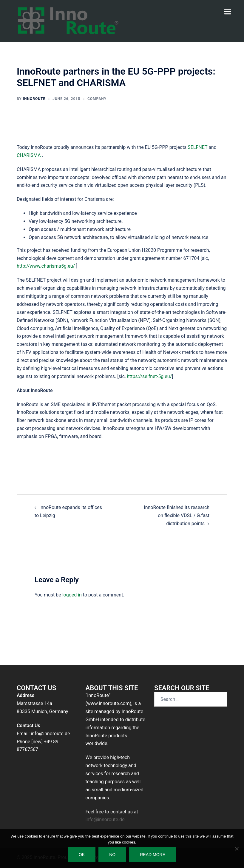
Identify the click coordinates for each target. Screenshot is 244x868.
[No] (237, 849)
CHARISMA (29, 155)
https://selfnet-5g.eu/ (149, 376)
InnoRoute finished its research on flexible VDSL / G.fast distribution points (177, 515)
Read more (153, 855)
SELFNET (198, 147)
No (112, 855)
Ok (82, 855)
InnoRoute (34, 99)
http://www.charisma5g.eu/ (46, 266)
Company (97, 99)
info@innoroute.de (105, 820)
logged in (72, 595)
